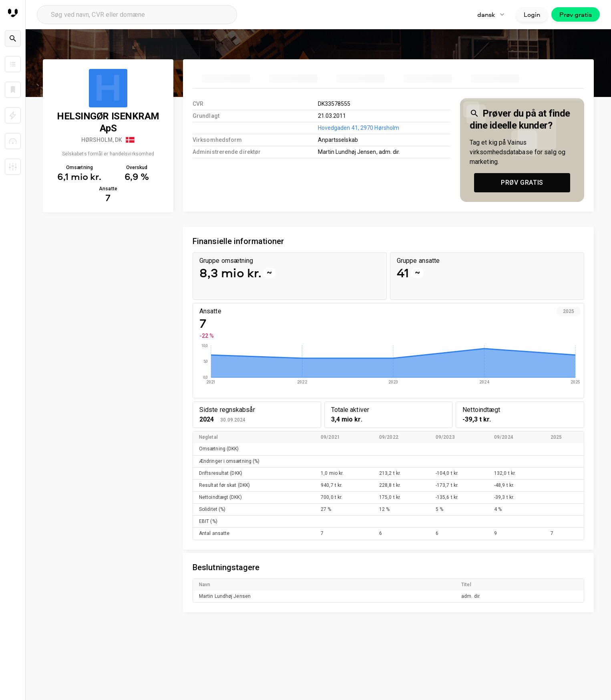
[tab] (226, 79)
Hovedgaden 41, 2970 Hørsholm (359, 128)
